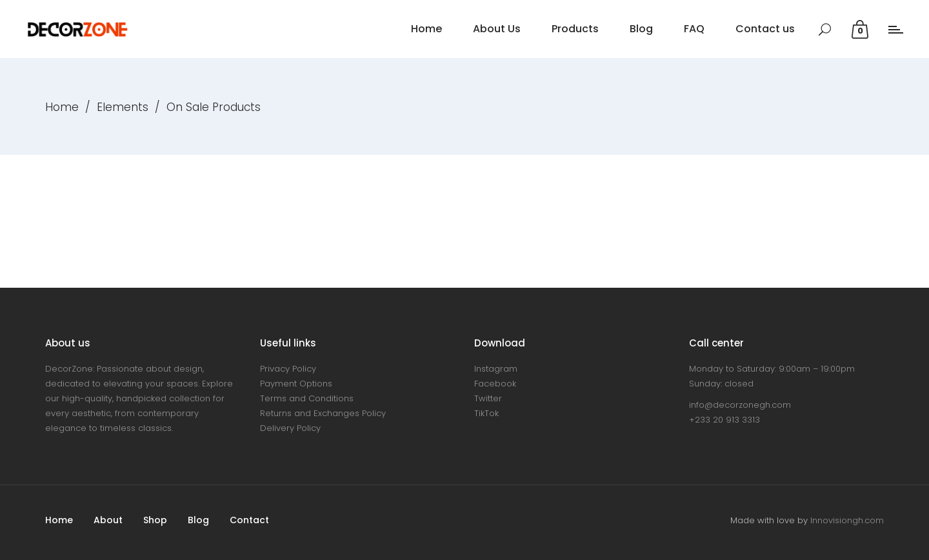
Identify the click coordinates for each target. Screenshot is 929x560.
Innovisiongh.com (847, 520)
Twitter (488, 398)
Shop (155, 520)
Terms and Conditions (307, 398)
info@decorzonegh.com (740, 405)
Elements (123, 107)
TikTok (486, 413)
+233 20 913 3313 (724, 420)
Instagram (496, 369)
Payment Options (296, 384)
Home (62, 107)
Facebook (495, 384)
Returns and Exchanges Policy (323, 413)
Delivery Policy (290, 428)
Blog (198, 520)
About (108, 520)
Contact (249, 520)
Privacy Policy (288, 369)
